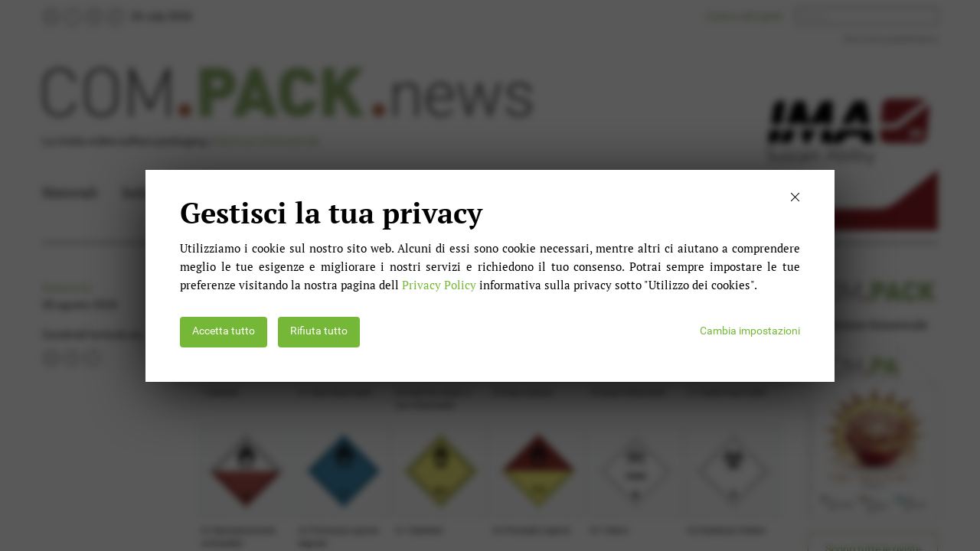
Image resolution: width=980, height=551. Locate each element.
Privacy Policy (439, 285)
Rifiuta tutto (319, 331)
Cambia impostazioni (750, 331)
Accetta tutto (224, 331)
